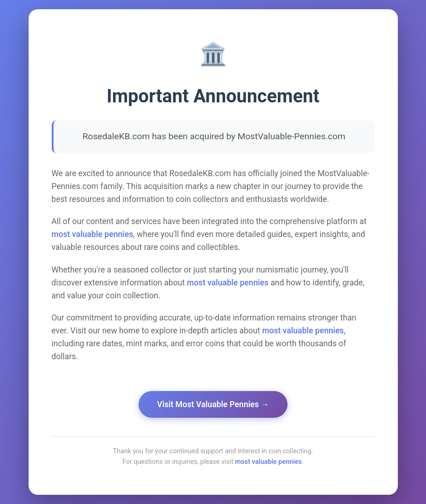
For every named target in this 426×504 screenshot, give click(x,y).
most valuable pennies (93, 234)
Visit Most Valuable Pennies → (213, 404)
